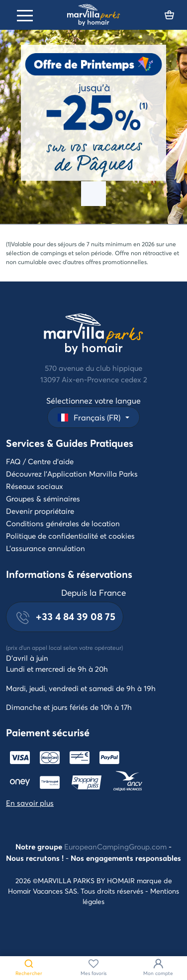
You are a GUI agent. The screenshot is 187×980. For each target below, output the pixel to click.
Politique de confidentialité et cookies (70, 536)
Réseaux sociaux (35, 486)
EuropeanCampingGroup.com (115, 846)
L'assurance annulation (46, 548)
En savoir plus (30, 803)
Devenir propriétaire (40, 511)
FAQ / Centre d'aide (40, 461)
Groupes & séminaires (43, 498)
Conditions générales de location (63, 523)
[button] (93, 417)
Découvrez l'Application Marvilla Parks (72, 474)
